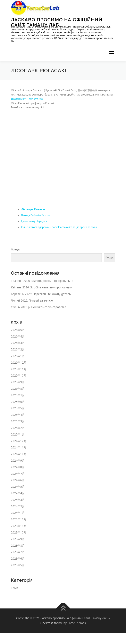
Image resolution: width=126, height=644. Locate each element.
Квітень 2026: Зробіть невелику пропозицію (41, 287)
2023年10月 (19, 532)
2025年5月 (18, 408)
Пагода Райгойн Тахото (36, 215)
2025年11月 (19, 369)
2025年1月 (18, 434)
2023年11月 (19, 526)
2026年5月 (18, 330)
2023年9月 (18, 539)
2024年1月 (18, 513)
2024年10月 (19, 454)
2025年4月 (18, 415)
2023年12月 (19, 519)
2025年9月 (18, 382)
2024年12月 (19, 441)
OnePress (47, 623)
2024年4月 (18, 493)
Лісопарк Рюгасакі (34, 209)
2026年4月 (18, 336)
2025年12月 (19, 362)
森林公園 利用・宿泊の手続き (27, 99)
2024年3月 (18, 500)
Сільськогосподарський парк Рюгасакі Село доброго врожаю (59, 227)
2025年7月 (18, 395)
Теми (14, 588)
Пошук (15, 249)
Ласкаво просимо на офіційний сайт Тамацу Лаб (57, 22)
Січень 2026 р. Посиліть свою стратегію (39, 307)
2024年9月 (18, 460)
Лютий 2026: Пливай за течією (32, 300)
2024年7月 (18, 474)
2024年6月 (18, 480)
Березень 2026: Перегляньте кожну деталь (41, 294)
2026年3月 (18, 343)
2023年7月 (18, 552)
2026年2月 (18, 349)
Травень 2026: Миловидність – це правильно (42, 281)
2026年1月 (18, 356)
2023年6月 (18, 558)
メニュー (112, 53)
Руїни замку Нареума (34, 221)
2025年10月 (19, 375)
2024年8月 (18, 467)
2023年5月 (18, 565)
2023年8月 (18, 545)
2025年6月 (18, 402)
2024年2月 (18, 506)
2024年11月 (19, 447)
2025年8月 (18, 389)
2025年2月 (18, 428)
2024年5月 (18, 487)
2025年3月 (18, 421)
